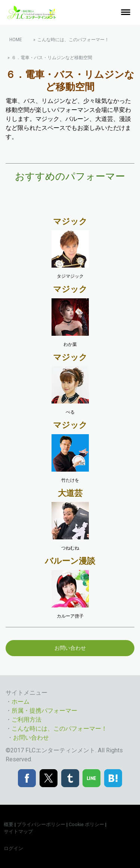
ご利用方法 (27, 720)
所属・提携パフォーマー (44, 711)
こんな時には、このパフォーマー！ (59, 729)
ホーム (21, 702)
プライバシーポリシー (41, 824)
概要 (9, 824)
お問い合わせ (70, 648)
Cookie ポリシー (86, 824)
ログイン (13, 848)
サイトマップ (18, 832)
